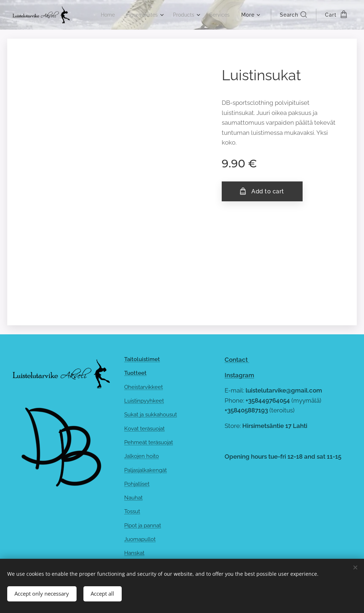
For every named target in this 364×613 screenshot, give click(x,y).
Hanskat (134, 553)
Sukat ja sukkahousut (151, 415)
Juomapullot (140, 539)
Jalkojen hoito (142, 456)
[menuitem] (102, 15)
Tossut (132, 512)
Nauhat (133, 498)
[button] (293, 15)
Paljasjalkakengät (146, 470)
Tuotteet (135, 373)
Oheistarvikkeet (144, 387)
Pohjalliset (137, 484)
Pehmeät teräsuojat (149, 442)
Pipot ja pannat (143, 526)
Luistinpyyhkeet (144, 401)
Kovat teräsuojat (144, 429)
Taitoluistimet (142, 359)
